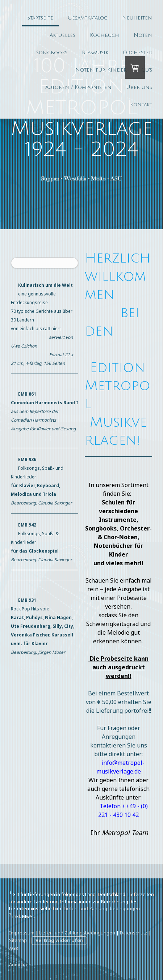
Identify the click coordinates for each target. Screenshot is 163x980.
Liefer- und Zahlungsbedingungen (102, 908)
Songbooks (52, 53)
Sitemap (18, 940)
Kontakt (141, 105)
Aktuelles (62, 35)
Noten (143, 35)
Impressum (22, 933)
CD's (147, 70)
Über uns (139, 87)
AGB (14, 948)
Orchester (137, 53)
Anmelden (20, 964)
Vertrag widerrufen (59, 940)
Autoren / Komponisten (78, 87)
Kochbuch (105, 35)
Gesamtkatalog (88, 18)
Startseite (40, 18)
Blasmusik (95, 53)
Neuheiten (137, 18)
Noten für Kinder (101, 70)
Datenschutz (134, 933)
